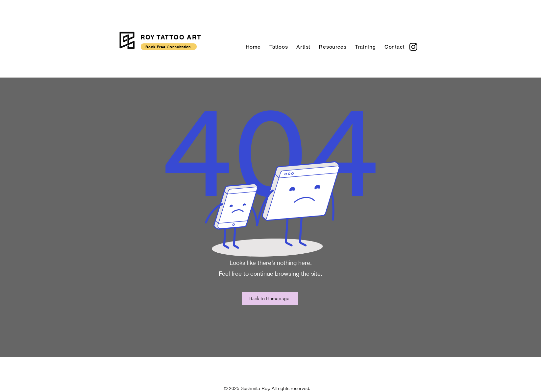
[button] (279, 47)
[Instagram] (413, 47)
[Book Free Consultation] (169, 47)
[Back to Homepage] (270, 298)
